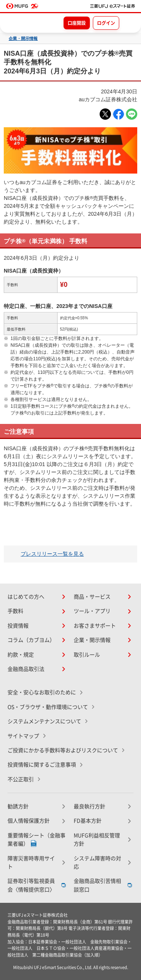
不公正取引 (21, 779)
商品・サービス (92, 597)
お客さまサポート (95, 626)
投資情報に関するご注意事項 (42, 765)
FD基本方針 (88, 821)
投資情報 (18, 626)
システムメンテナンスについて (44, 721)
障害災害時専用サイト (31, 863)
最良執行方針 (89, 806)
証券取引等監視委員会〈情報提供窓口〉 (31, 885)
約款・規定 (21, 655)
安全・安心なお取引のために (42, 692)
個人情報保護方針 (29, 821)
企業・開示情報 (23, 39)
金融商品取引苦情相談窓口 (97, 885)
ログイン (106, 23)
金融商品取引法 (26, 669)
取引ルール (87, 655)
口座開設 (77, 23)
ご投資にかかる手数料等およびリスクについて (63, 750)
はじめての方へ (26, 597)
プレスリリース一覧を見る (52, 554)
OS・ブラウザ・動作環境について (48, 707)
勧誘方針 (18, 806)
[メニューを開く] (129, 23)
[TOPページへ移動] (113, 6)
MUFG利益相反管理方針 (97, 840)
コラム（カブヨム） (31, 640)
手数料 (15, 611)
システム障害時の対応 (97, 863)
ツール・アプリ (92, 611)
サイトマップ (23, 736)
